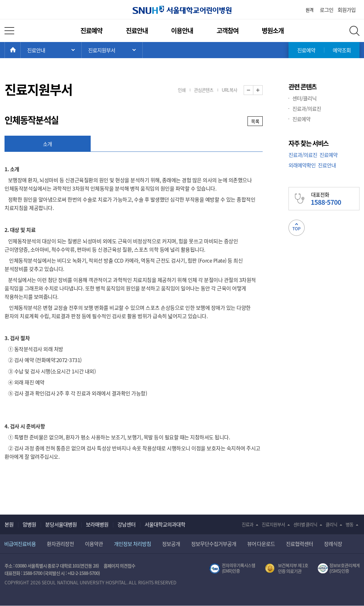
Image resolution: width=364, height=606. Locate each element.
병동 (349, 524)
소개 (48, 144)
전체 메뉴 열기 (9, 31)
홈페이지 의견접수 (120, 566)
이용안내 (182, 31)
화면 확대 (263, 90)
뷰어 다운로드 (261, 544)
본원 (9, 524)
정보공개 (171, 544)
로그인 (327, 10)
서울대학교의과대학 (165, 524)
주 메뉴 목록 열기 (51, 50)
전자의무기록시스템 (232, 569)
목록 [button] (255, 121)
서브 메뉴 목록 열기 (112, 50)
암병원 (29, 524)
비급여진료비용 (20, 544)
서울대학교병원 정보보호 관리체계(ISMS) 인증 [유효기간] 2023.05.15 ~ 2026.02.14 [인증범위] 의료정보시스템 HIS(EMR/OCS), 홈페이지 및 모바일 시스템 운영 (339, 569)
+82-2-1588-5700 (83, 573)
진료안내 (137, 31)
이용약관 (94, 544)
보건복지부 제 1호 (287, 569)
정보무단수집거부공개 (214, 544)
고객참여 (228, 31)
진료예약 (91, 31)
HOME (20, 50)
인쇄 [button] (182, 90)
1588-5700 (33, 573)
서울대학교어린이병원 (182, 10)
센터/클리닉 (304, 98)
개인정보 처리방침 (132, 544)
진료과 (248, 524)
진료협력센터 (299, 544)
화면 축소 (253, 90)
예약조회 (342, 50)
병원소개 (273, 31)
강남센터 (126, 524)
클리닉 (331, 524)
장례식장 (333, 544)
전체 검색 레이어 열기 (354, 31)
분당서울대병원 (61, 524)
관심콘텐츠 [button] (204, 90)
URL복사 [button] (229, 90)
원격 (309, 10)
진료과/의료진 (307, 109)
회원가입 (347, 10)
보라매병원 (97, 524)
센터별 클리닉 (305, 524)
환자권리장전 (60, 544)
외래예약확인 (302, 165)
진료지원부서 (273, 524)
